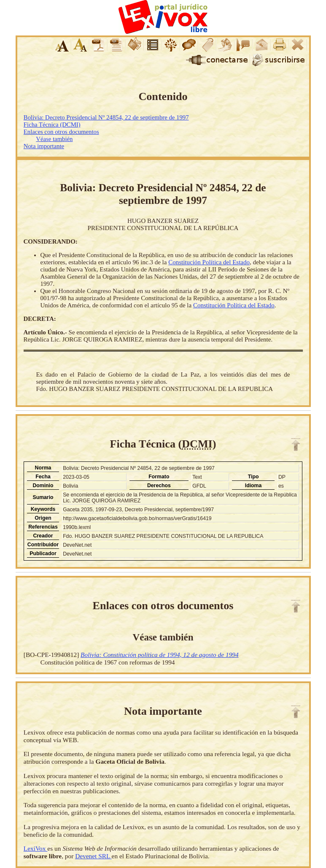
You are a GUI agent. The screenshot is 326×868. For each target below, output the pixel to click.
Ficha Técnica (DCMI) (52, 125)
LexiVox (35, 848)
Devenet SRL (93, 856)
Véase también (54, 139)
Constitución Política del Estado (209, 262)
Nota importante (44, 146)
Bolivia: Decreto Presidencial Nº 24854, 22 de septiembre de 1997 (106, 117)
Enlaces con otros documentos (61, 132)
